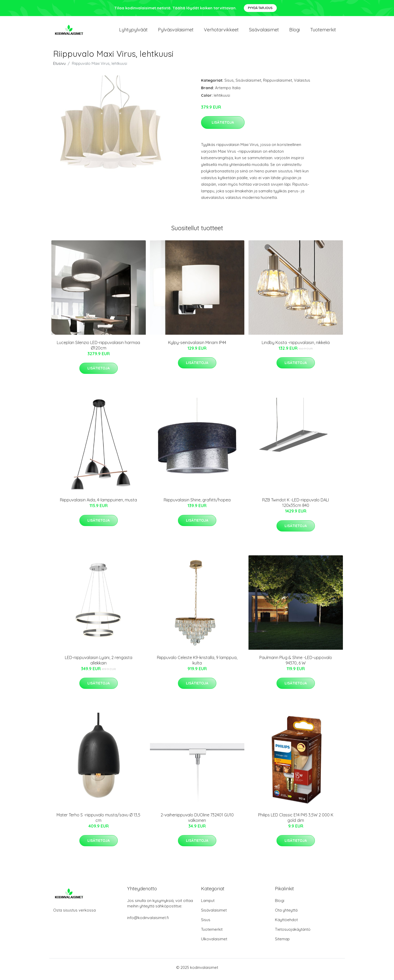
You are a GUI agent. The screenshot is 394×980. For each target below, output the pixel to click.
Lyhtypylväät (133, 31)
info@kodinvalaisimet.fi (148, 921)
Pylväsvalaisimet (176, 31)
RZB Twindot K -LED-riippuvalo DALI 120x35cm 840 (296, 506)
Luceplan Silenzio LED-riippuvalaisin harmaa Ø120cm (98, 349)
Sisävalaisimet (264, 31)
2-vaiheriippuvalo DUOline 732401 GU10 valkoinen (197, 821)
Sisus (229, 84)
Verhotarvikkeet (221, 31)
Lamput (208, 904)
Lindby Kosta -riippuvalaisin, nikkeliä (296, 346)
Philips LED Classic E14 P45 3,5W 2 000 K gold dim (296, 821)
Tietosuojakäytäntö (293, 933)
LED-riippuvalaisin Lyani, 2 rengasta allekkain (99, 664)
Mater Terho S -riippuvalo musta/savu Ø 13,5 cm (98, 821)
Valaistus (302, 84)
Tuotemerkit (323, 31)
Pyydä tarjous (260, 8)
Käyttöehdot (286, 923)
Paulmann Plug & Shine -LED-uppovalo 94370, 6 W (296, 664)
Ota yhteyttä (286, 914)
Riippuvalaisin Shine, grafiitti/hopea (197, 503)
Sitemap (282, 943)
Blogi (295, 31)
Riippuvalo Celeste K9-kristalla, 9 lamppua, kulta (197, 664)
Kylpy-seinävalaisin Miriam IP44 (197, 346)
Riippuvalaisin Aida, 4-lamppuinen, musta (98, 503)
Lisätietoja (223, 126)
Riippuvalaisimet (278, 84)
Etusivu (59, 67)
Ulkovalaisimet (214, 943)
